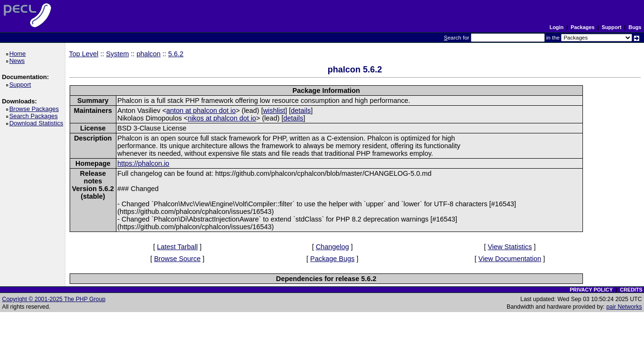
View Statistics (510, 247)
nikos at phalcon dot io (222, 118)
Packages (582, 27)
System (117, 54)
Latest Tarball (177, 247)
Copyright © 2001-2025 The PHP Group (54, 299)
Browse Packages (36, 109)
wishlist (274, 111)
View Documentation (510, 259)
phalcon (148, 54)
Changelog (332, 247)
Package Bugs (332, 259)
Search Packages (35, 116)
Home (19, 54)
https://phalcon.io (143, 163)
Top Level (84, 54)
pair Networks (624, 307)
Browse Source (177, 259)
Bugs (635, 27)
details (301, 111)
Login (556, 27)
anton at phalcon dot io (201, 111)
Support (611, 27)
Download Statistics (38, 123)
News (18, 61)
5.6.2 (176, 54)
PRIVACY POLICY (591, 290)
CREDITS (631, 290)
